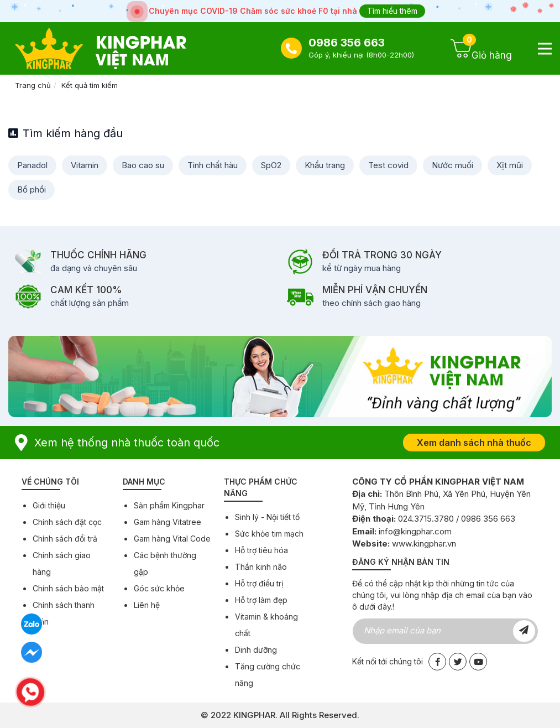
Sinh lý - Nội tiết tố (267, 517)
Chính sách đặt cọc (67, 522)
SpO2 (271, 165)
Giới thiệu (49, 505)
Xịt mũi (510, 165)
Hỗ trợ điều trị (259, 583)
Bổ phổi (32, 189)
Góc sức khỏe (159, 588)
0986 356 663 (347, 43)
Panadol (32, 165)
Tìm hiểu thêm (392, 11)
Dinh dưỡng (256, 650)
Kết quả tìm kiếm (90, 85)
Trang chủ (33, 85)
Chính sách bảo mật (68, 588)
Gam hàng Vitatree (168, 522)
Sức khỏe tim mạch (269, 534)
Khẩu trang (325, 165)
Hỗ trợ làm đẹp (261, 600)
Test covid (388, 165)
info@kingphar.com (415, 531)
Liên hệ (147, 605)
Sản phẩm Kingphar (169, 505)
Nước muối (452, 165)
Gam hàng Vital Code (172, 539)
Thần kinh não (261, 567)
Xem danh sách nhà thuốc (474, 443)
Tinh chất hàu (213, 165)
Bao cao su (143, 165)
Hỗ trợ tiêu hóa (261, 550)
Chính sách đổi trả (65, 539)
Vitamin (85, 165)
